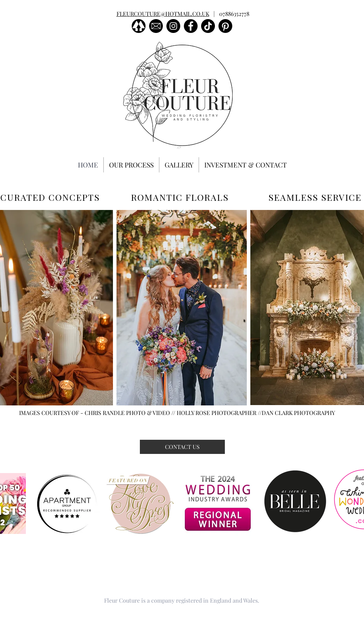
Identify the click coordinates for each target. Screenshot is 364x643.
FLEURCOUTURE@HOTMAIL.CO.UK (163, 14)
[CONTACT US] (182, 447)
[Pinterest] (225, 26)
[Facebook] (191, 26)
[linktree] (139, 26)
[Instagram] (173, 26)
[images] (156, 26)
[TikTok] (208, 26)
